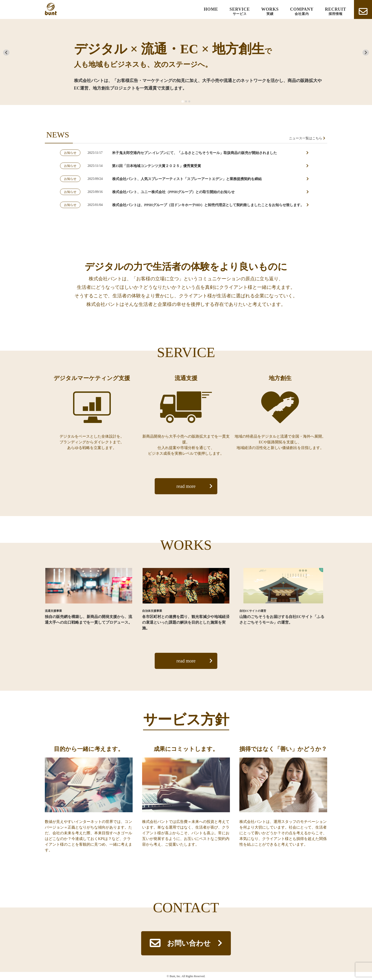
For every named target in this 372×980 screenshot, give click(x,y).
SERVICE (240, 11)
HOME (211, 9)
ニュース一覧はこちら (306, 138)
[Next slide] (366, 52)
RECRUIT (336, 11)
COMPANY (302, 11)
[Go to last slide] (6, 52)
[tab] (183, 102)
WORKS (270, 11)
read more (186, 486)
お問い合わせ (189, 943)
